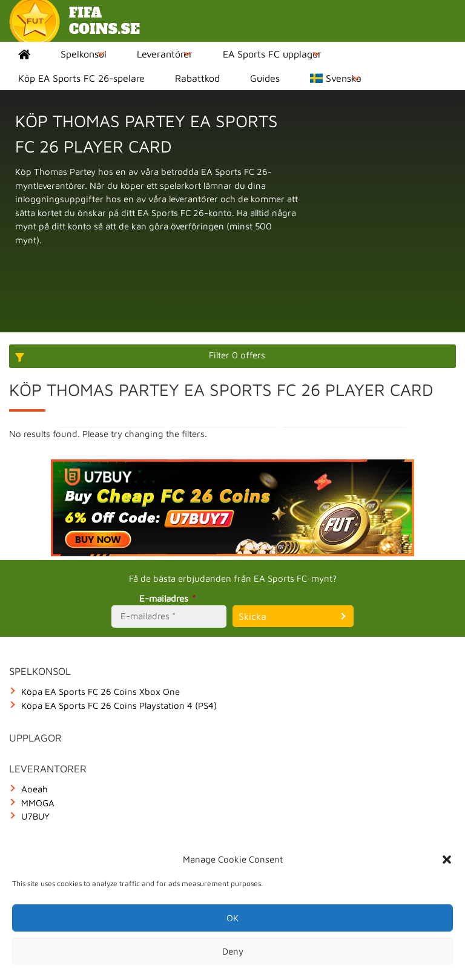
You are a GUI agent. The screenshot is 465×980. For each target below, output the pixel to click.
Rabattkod (197, 78)
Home (24, 54)
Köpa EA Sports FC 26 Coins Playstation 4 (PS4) (119, 705)
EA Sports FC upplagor (272, 54)
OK (232, 918)
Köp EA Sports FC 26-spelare (81, 78)
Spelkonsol (84, 54)
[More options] (232, 356)
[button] (447, 860)
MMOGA (38, 803)
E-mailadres (169, 598)
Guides (265, 78)
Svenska (336, 78)
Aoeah (35, 789)
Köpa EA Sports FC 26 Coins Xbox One (101, 692)
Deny (233, 951)
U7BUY (35, 816)
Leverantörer (165, 54)
